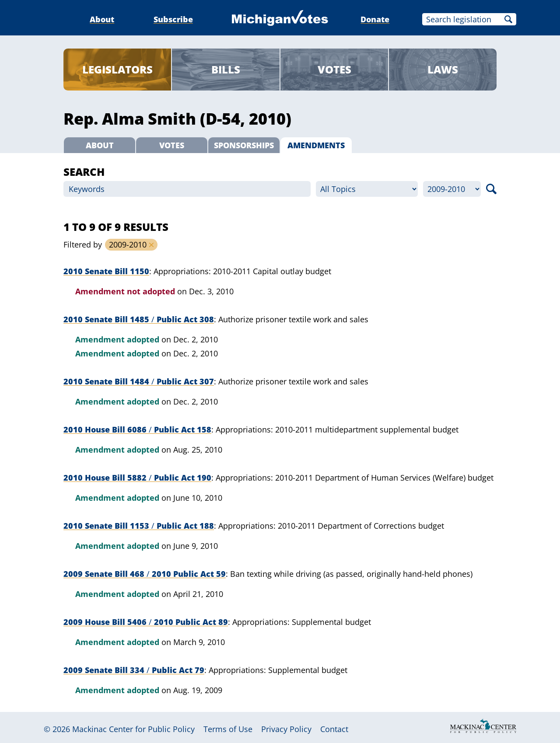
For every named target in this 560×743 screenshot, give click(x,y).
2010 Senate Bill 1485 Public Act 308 (139, 319)
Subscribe (173, 19)
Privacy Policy (286, 729)
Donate (375, 19)
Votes (334, 69)
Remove (151, 245)
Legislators (117, 69)
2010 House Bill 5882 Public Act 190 (137, 478)
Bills (226, 69)
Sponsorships (244, 145)
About (102, 19)
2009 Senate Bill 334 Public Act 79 (134, 670)
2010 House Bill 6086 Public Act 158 (137, 429)
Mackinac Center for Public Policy (133, 729)
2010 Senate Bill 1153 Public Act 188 (139, 526)
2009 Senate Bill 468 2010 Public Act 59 (145, 574)
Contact (334, 729)
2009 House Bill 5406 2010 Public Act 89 (146, 622)
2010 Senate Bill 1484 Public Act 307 (139, 381)
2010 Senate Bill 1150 (106, 271)
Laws (443, 69)
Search (508, 19)
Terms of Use (228, 729)
